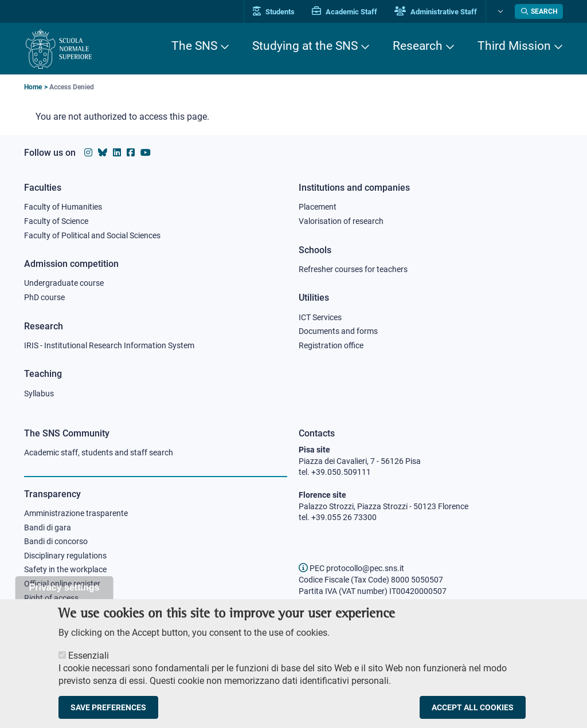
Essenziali (89, 666)
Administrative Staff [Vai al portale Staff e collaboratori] (436, 12)
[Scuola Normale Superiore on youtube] (146, 153)
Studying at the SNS (305, 46)
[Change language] (499, 11)
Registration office (331, 345)
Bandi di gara (48, 528)
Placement (318, 207)
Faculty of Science (56, 221)
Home (33, 87)
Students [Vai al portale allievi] (274, 12)
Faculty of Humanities (63, 207)
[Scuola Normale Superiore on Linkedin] (117, 153)
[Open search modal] (539, 11)
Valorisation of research (341, 221)
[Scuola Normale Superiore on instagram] (88, 153)
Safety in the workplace (65, 569)
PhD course (44, 297)
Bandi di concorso (56, 541)
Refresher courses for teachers (353, 269)
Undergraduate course (64, 283)
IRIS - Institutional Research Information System (109, 345)
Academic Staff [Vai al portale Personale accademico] (345, 12)
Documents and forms (338, 331)
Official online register (62, 584)
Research (418, 46)
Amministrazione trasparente (76, 513)
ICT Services (320, 317)
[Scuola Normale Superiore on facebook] (131, 153)
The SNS (194, 46)
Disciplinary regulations (65, 556)
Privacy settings (64, 598)
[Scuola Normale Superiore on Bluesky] (103, 153)
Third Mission (514, 46)
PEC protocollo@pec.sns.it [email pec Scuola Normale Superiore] (351, 568)
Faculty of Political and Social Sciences (92, 235)
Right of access (51, 598)
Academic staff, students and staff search (99, 452)
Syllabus (39, 393)
